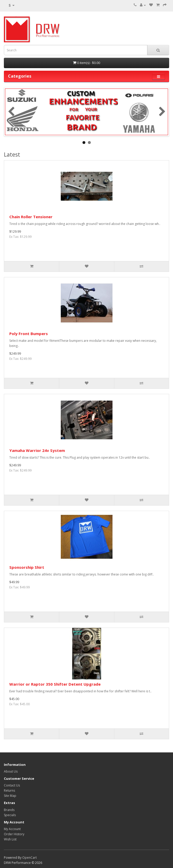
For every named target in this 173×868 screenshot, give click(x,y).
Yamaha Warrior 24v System (37, 450)
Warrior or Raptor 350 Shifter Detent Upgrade (55, 684)
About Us (11, 771)
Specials (10, 815)
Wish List (10, 839)
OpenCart (29, 858)
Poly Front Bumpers (29, 334)
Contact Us (12, 785)
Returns (9, 790)
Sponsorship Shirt (27, 567)
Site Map (10, 796)
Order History (14, 834)
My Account (12, 829)
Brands (9, 810)
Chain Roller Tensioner (31, 217)
